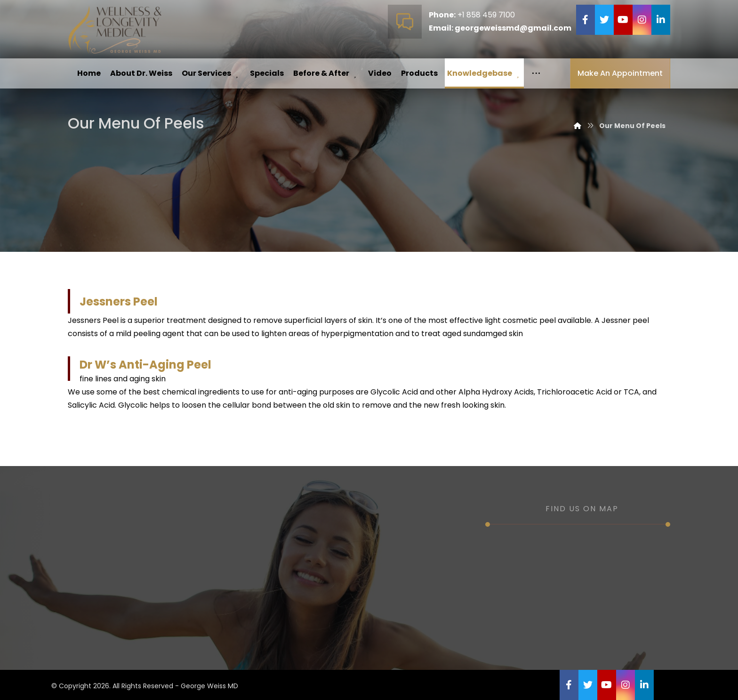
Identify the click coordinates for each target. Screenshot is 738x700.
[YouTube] (623, 20)
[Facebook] (586, 20)
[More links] (536, 73)
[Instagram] (642, 20)
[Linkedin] (661, 20)
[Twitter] (604, 20)
